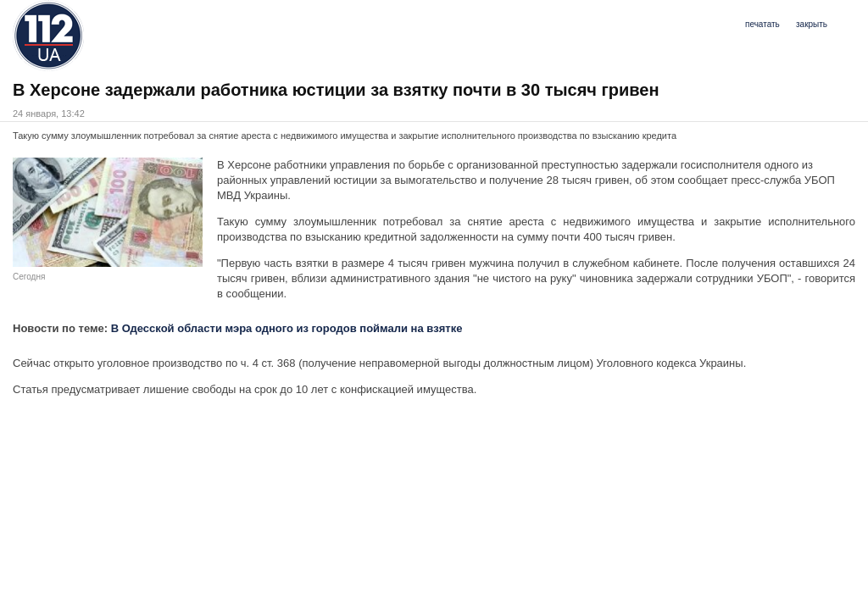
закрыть (812, 24)
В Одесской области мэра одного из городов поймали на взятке (287, 328)
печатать (762, 24)
